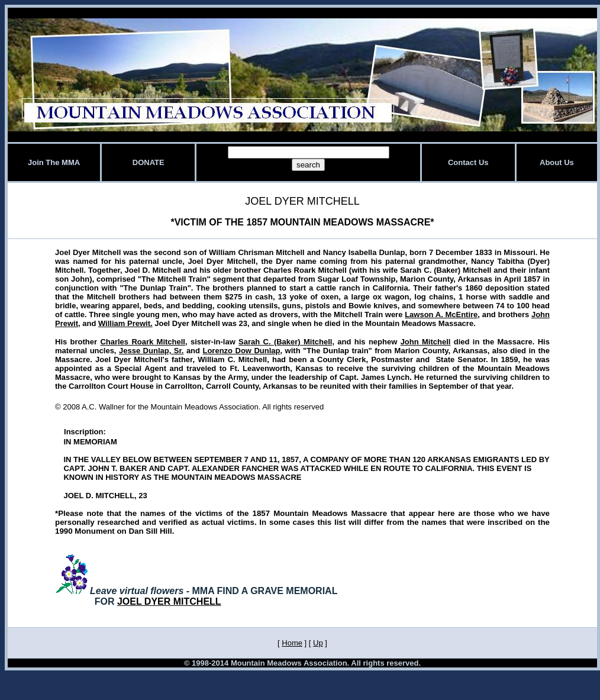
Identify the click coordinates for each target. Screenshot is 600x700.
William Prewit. (125, 323)
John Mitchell (426, 342)
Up (318, 643)
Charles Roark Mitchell (143, 342)
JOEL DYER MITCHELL (169, 601)
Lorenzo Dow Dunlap (241, 351)
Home (292, 643)
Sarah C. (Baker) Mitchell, (286, 342)
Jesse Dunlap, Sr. (151, 351)
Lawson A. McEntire (441, 314)
